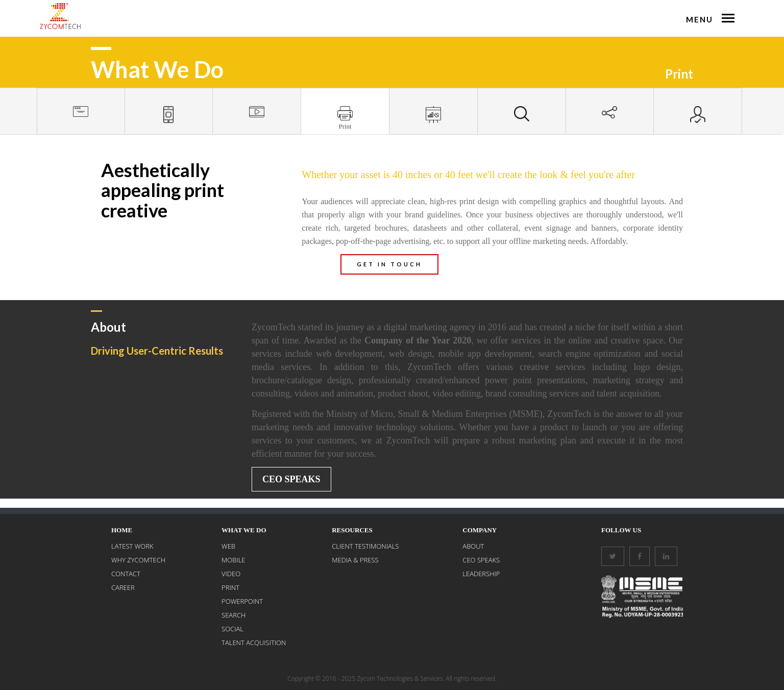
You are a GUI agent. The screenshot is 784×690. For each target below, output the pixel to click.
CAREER (123, 587)
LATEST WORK (132, 546)
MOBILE (233, 560)
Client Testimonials (365, 546)
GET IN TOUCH (389, 264)
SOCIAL (232, 629)
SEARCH (234, 615)
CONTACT (126, 574)
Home (122, 530)
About (473, 546)
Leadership (481, 574)
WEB (228, 546)
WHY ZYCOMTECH (138, 560)
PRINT (230, 587)
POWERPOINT (242, 601)
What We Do (244, 530)
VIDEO (231, 574)
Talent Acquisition (254, 643)
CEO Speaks (291, 479)
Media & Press (355, 560)
